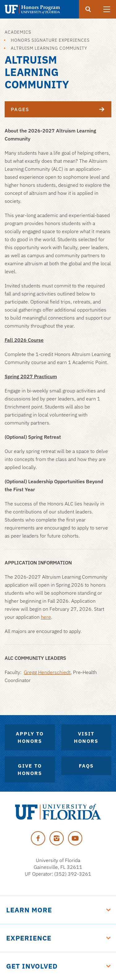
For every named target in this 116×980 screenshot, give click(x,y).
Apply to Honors (30, 737)
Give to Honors (30, 769)
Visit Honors (86, 737)
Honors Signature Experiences (50, 40)
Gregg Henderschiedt (47, 672)
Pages (61, 109)
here (46, 617)
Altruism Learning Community (49, 48)
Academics (18, 32)
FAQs (86, 766)
